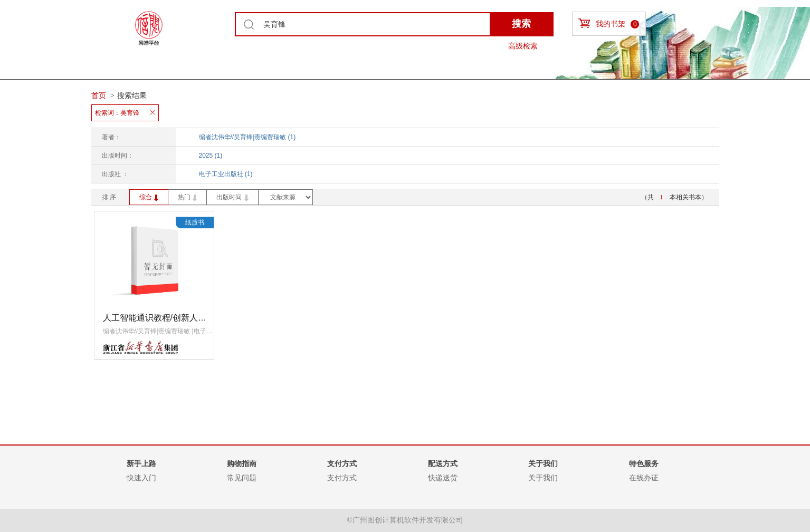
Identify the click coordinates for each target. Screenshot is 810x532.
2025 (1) (211, 156)
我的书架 (609, 23)
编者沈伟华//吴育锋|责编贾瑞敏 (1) (247, 137)
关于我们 (543, 478)
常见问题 (242, 478)
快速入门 (141, 478)
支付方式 (342, 478)
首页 (99, 95)
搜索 (521, 24)
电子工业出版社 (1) (226, 174)
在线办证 (644, 478)
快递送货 (443, 478)
